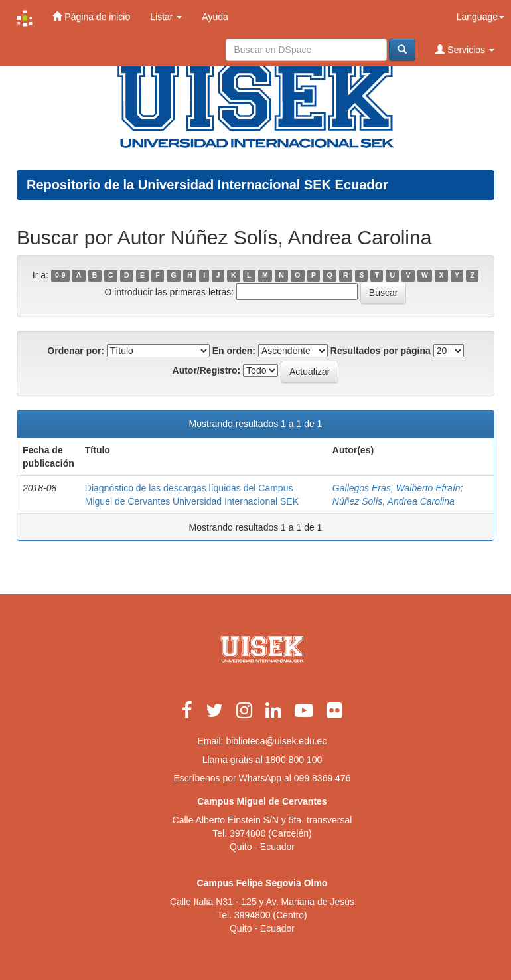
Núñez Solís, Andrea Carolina (394, 501)
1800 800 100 (294, 760)
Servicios (465, 49)
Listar (166, 17)
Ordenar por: (76, 351)
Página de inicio (91, 16)
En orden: (234, 351)
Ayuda (215, 17)
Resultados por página (381, 351)
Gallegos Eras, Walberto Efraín (397, 488)
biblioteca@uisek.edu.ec (276, 741)
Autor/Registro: (207, 370)
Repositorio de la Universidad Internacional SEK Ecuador (207, 185)
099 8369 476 (323, 778)
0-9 (60, 276)
